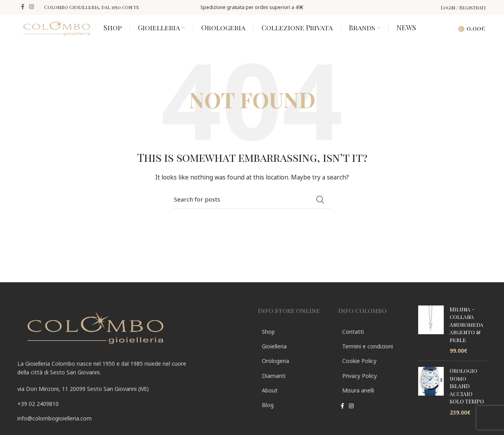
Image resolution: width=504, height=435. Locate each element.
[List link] (132, 415)
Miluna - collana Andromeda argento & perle (467, 336)
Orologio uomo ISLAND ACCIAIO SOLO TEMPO (467, 397)
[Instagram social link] (31, 7)
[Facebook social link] (23, 7)
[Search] (445, 33)
